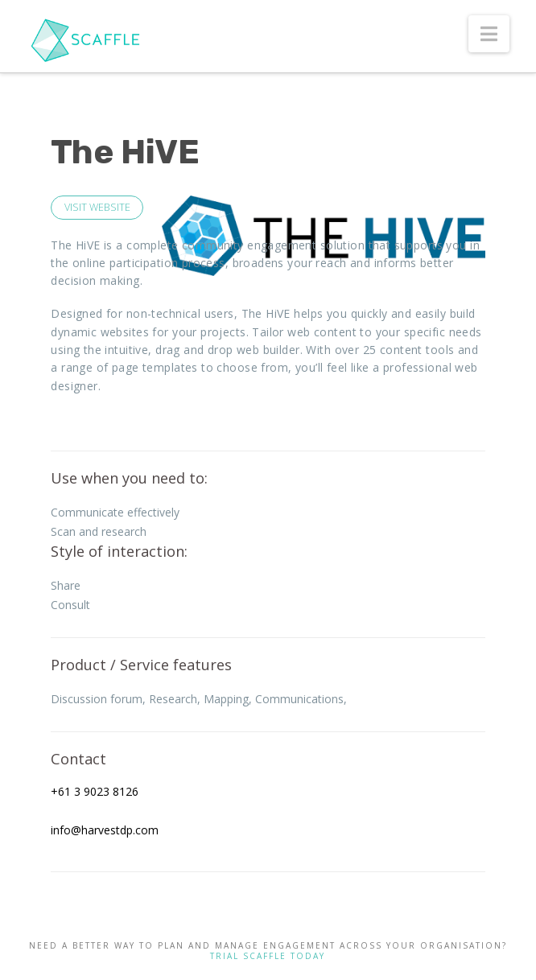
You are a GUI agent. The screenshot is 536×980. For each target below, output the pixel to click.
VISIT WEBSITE (97, 207)
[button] (489, 34)
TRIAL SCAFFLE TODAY (268, 956)
